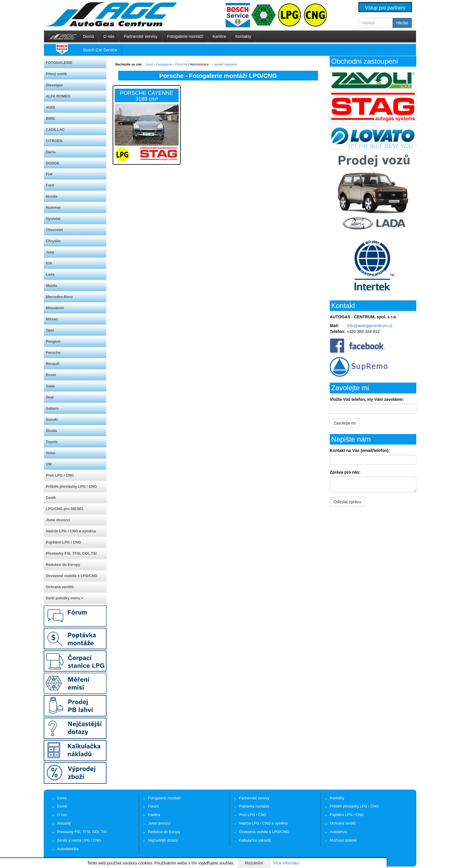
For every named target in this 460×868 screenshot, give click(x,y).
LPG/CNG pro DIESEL (65, 509)
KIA (49, 263)
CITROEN (54, 141)
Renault (53, 364)
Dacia (51, 152)
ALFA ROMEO (58, 96)
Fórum (153, 806)
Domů (88, 36)
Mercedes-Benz (59, 297)
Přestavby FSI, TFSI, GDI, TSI (71, 554)
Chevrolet (54, 230)
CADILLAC (55, 130)
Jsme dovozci (58, 520)
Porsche (53, 353)
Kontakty (243, 36)
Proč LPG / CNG (60, 475)
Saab (50, 386)
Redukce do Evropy (63, 565)
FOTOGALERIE (59, 63)
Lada (50, 275)
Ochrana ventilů (60, 587)
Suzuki (52, 420)
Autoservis (339, 832)
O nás (109, 36)
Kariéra (219, 36)
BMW (50, 119)
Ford (50, 185)
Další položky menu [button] (65, 598)
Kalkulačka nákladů (255, 840)
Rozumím (254, 863)
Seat (50, 397)
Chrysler (53, 241)
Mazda (51, 286)
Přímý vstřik (56, 74)
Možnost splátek (343, 840)
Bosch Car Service (100, 50)
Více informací (286, 863)
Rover (51, 375)
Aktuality (64, 823)
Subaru (52, 408)
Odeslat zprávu (347, 502)
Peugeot (53, 342)
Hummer (53, 208)
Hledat (402, 23)
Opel (50, 330)
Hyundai (53, 219)
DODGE (53, 163)
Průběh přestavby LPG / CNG (71, 487)
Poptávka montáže (254, 806)
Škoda (51, 431)
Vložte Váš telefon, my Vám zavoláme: (367, 399)
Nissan (52, 319)
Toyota (52, 442)
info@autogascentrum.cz (370, 326)
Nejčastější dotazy (163, 840)
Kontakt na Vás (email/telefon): (360, 450)
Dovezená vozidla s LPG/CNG (72, 576)
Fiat (49, 174)
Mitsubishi (55, 308)
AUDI (50, 107)
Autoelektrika (68, 849)
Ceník (51, 498)
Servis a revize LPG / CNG (79, 840)
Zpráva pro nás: (345, 472)
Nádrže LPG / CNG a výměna (71, 531)
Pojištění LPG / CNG (63, 542)
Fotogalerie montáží (185, 36)
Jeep (50, 252)
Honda (51, 196)
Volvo (51, 453)
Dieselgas (54, 85)
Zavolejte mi (345, 423)
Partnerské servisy (141, 36)
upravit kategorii (225, 64)
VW (49, 464)
